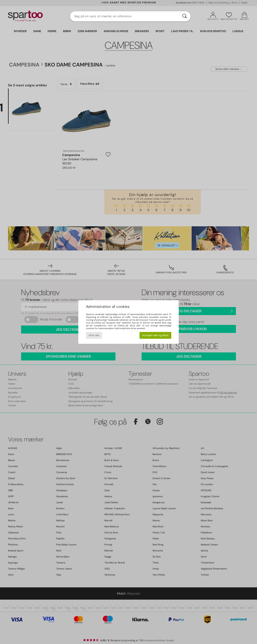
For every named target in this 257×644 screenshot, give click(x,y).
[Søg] (185, 16)
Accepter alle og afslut (155, 335)
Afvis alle (94, 335)
